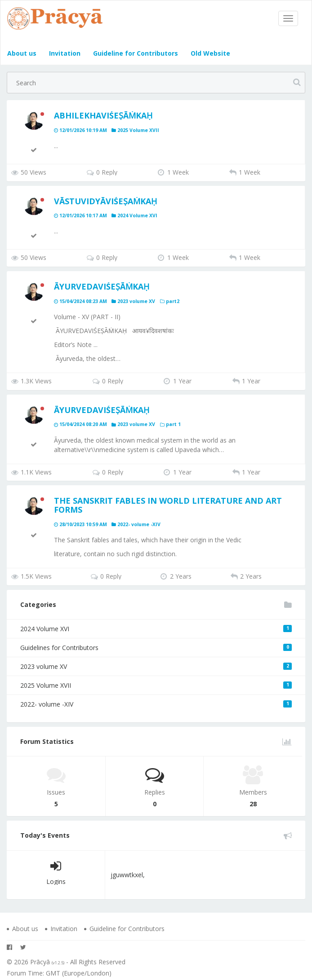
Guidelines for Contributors (156, 648)
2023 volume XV (156, 666)
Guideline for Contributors (135, 53)
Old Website (209, 53)
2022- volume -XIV (156, 704)
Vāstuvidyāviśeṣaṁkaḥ (105, 201)
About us (22, 53)
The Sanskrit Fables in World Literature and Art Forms (168, 505)
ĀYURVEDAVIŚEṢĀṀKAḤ (102, 286)
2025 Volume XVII (156, 685)
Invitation (64, 53)
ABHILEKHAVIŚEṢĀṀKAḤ (103, 115)
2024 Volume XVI (156, 629)
